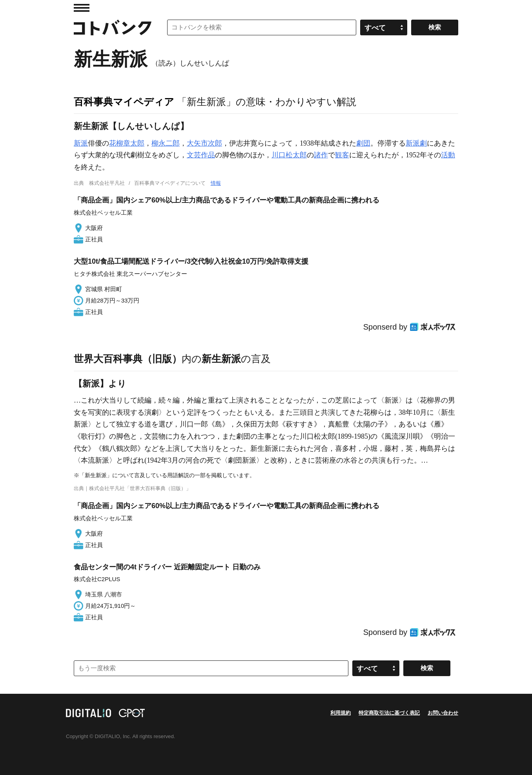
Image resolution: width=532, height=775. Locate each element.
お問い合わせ (443, 713)
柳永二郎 (166, 143)
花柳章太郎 (127, 143)
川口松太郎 (289, 155)
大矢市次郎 (204, 143)
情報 (216, 183)
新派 (81, 143)
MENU (82, 8)
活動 (448, 155)
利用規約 (341, 713)
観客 (342, 155)
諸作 (321, 155)
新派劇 (416, 143)
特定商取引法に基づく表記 (389, 713)
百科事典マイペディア (124, 102)
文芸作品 (201, 155)
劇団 (363, 143)
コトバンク (113, 27)
